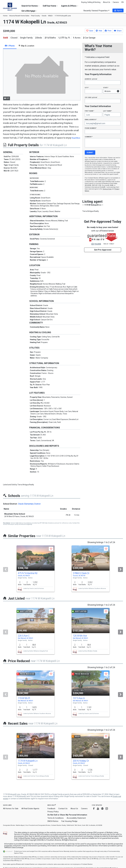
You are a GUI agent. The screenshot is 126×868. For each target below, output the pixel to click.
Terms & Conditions (56, 818)
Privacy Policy (53, 812)
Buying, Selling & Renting (91, 2)
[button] (118, 10)
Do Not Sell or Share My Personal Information (67, 815)
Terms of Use (107, 189)
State (106, 88)
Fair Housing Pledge (69, 821)
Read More (76, 138)
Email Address (91, 119)
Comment (89, 137)
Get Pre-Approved (103, 250)
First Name (89, 111)
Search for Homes (30, 6)
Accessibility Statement (76, 818)
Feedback (51, 809)
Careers (116, 2)
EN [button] (122, 2)
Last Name (107, 111)
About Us (107, 2)
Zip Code (91, 97)
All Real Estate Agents (30, 809)
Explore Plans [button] (19, 853)
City (87, 88)
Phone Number (91, 128)
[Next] (120, 569)
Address (91, 79)
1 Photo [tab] (10, 46)
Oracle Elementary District (29, 504)
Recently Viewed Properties (96, 11)
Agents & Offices (70, 6)
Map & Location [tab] (26, 46)
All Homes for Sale (11, 809)
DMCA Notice (53, 821)
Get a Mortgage (29, 11)
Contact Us (63, 809)
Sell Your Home (50, 6)
